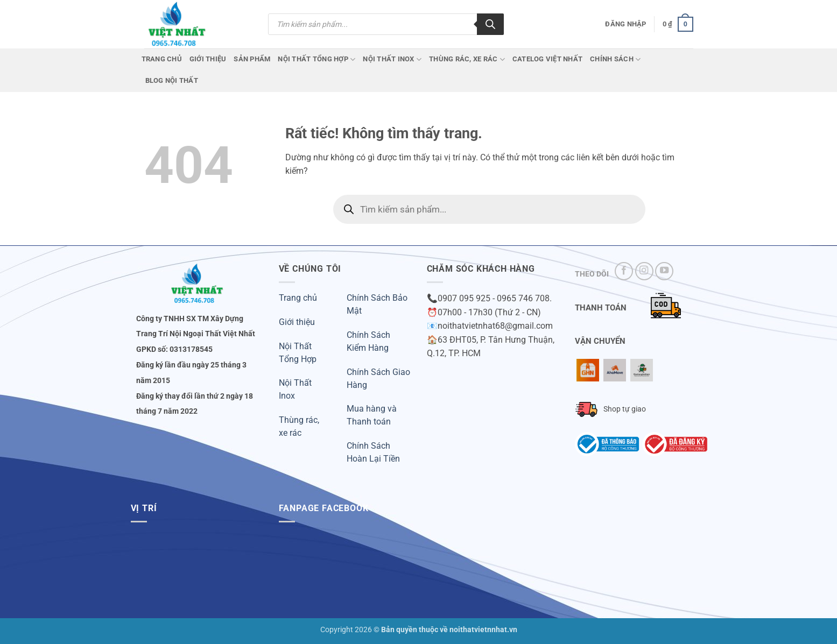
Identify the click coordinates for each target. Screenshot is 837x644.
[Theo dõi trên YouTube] (664, 271)
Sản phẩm (252, 59)
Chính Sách (615, 59)
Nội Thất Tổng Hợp (316, 59)
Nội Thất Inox (392, 59)
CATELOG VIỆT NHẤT (547, 59)
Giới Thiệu (208, 59)
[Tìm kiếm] (490, 24)
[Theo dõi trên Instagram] (644, 271)
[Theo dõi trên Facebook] (624, 271)
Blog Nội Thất (172, 80)
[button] (625, 24)
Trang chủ (162, 59)
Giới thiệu (297, 322)
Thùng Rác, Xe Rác (467, 59)
